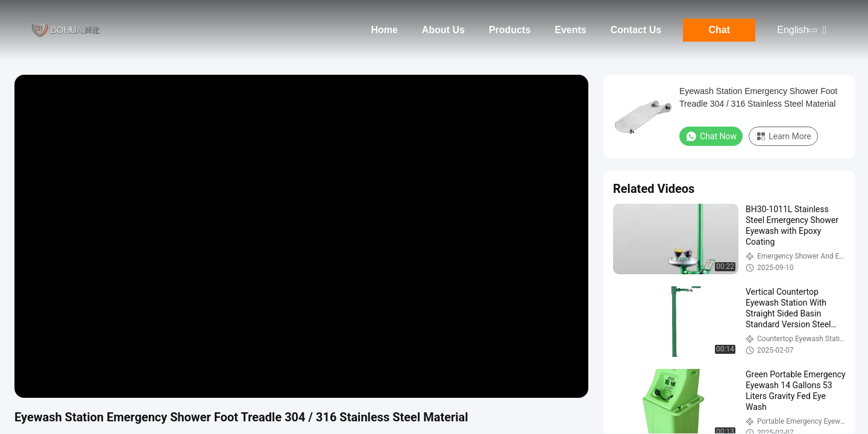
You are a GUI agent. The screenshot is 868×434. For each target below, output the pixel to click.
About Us (443, 30)
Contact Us (636, 30)
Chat (719, 30)
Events (570, 30)
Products (510, 30)
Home (384, 30)
